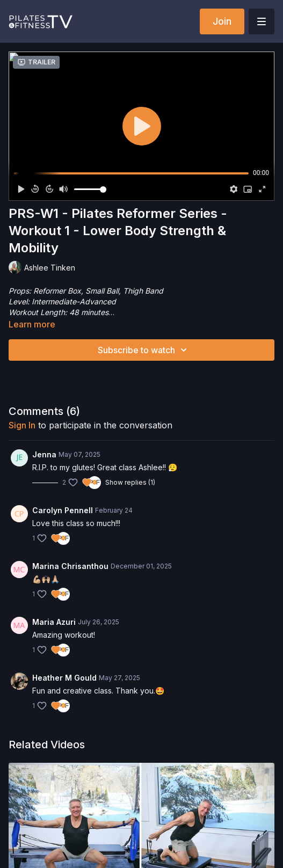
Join (222, 21)
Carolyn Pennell (63, 510)
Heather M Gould (64, 678)
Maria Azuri (54, 622)
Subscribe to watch (144, 350)
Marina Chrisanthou (70, 566)
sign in (22, 425)
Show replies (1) (130, 482)
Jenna (44, 454)
